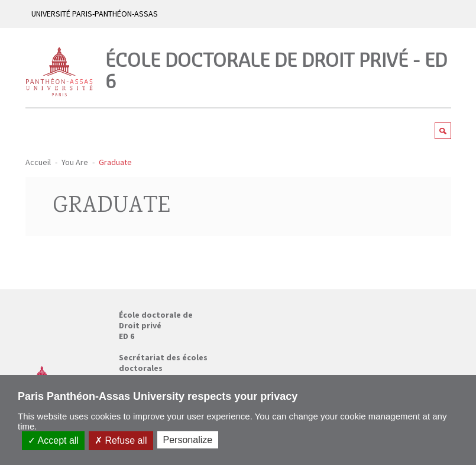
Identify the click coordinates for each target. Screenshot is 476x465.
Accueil (38, 162)
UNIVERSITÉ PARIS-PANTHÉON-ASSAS (95, 14)
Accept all (53, 440)
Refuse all (121, 440)
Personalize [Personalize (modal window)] (188, 440)
